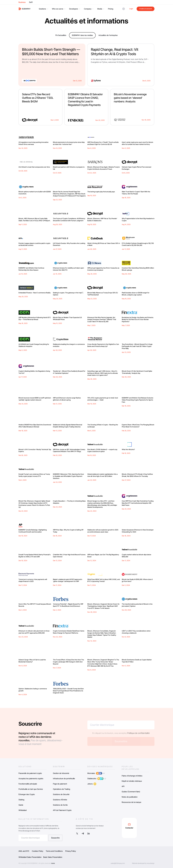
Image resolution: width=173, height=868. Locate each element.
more (53, 863)
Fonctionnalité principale (28, 784)
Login (131, 9)
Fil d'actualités (61, 35)
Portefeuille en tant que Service (31, 789)
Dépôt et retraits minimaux (132, 781)
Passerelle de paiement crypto (30, 773)
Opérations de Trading (62, 789)
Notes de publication (130, 797)
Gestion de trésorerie (61, 773)
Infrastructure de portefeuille (64, 779)
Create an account (146, 9)
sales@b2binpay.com (118, 863)
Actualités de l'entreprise (108, 35)
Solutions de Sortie (60, 805)
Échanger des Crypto (27, 794)
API (123, 786)
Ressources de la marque (131, 802)
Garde (21, 805)
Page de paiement (60, 784)
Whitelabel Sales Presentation (30, 857)
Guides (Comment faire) (131, 792)
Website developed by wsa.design (143, 863)
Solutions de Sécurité (61, 794)
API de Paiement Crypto (62, 810)
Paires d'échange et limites (132, 776)
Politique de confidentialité (138, 733)
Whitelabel (23, 810)
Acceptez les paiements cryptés (31, 779)
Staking (21, 800)
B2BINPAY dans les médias (82, 35)
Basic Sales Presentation (53, 857)
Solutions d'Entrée (60, 800)
